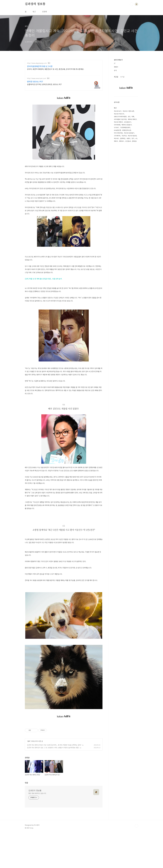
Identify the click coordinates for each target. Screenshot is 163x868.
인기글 (122, 77)
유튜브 (128, 138)
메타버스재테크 (132, 119)
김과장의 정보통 (35, 4)
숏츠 (129, 117)
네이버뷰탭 (117, 125)
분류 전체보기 (118, 60)
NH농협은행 (117, 130)
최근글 (116, 77)
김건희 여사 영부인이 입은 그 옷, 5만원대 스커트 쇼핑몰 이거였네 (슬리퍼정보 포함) (53, 783)
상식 (29, 776)
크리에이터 (117, 136)
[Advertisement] (64, 78)
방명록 (45, 12)
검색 (132, 4)
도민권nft (128, 141)
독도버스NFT (118, 111)
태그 (34, 12)
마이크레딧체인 (118, 133)
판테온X (134, 141)
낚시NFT (116, 127)
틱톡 (133, 117)
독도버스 (117, 138)
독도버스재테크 (118, 122)
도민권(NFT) (128, 122)
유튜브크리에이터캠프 (120, 117)
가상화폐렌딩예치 (125, 127)
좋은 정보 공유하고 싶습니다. (37, 828)
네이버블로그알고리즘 (120, 119)
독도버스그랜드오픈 (128, 111)
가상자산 (124, 136)
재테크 (116, 67)
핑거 (133, 138)
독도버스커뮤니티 (119, 114)
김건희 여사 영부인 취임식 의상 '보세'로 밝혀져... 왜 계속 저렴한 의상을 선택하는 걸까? (54, 780)
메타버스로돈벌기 (127, 125)
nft (136, 138)
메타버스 (122, 141)
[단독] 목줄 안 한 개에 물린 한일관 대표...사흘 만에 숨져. (44, 284)
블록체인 (123, 138)
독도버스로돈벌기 (129, 133)
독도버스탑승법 (132, 136)
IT (115, 63)
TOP (136, 861)
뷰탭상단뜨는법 (127, 130)
